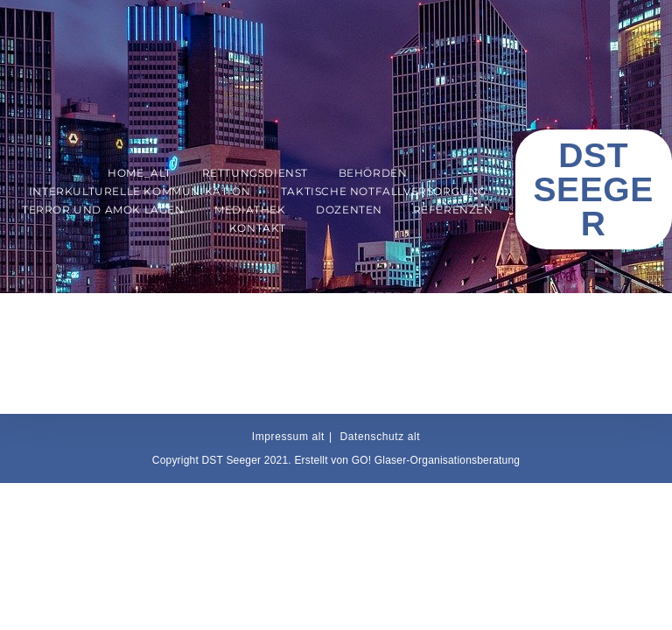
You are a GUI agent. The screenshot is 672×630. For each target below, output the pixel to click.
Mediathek (250, 210)
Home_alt (140, 173)
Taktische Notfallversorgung (384, 191)
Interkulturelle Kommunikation (140, 191)
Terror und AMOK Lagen (103, 210)
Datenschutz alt (381, 437)
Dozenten (349, 210)
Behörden (373, 173)
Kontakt (258, 228)
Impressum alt (288, 437)
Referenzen (453, 210)
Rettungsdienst (255, 173)
